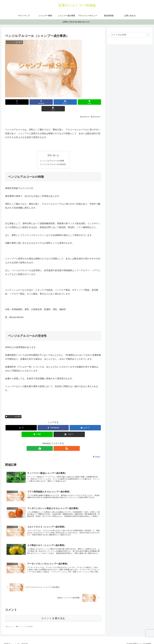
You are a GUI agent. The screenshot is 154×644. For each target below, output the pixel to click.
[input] (130, 35)
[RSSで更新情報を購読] (56, 442)
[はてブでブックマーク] (53, 102)
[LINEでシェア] (69, 102)
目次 (50, 149)
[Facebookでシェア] (37, 102)
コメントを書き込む (53, 615)
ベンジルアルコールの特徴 (53, 154)
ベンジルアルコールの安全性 (54, 158)
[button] (86, 102)
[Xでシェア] (21, 102)
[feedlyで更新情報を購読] (50, 442)
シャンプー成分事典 (13, 410)
